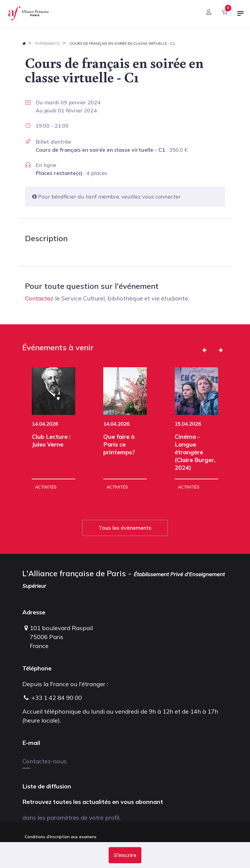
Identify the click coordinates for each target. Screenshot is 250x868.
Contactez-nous (44, 761)
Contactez (39, 298)
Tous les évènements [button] (125, 528)
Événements (48, 43)
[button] (125, 855)
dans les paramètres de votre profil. (71, 817)
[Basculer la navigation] (240, 16)
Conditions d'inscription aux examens (61, 837)
